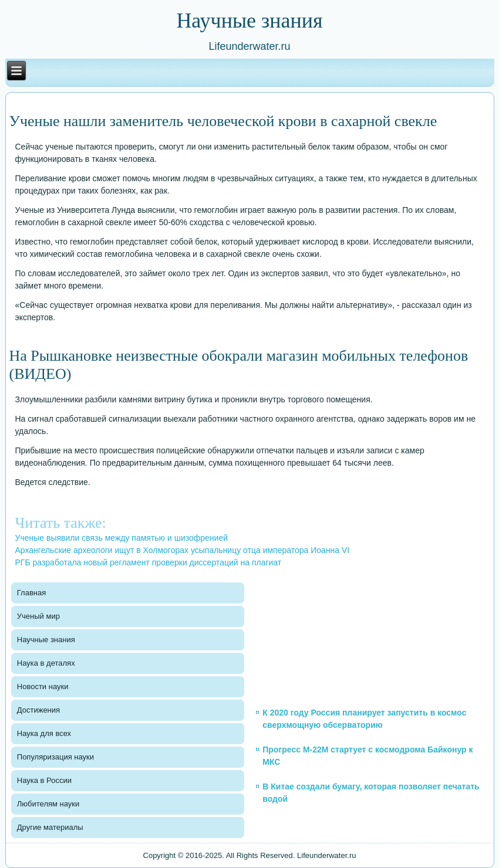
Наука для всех (44, 733)
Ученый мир (38, 616)
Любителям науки (48, 804)
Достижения (38, 710)
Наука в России (44, 780)
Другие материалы (50, 827)
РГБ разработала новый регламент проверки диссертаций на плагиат (149, 562)
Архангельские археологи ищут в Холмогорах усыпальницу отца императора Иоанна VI (183, 550)
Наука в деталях (46, 663)
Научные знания (46, 640)
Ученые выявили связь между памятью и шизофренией (122, 538)
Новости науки (43, 686)
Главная (31, 593)
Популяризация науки (55, 757)
